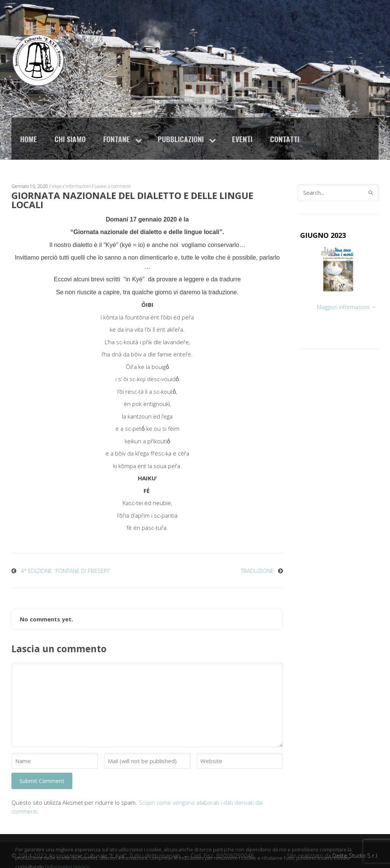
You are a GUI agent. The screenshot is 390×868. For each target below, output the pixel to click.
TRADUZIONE (257, 571)
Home (29, 139)
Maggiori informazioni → (347, 307)
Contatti (285, 139)
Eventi (242, 139)
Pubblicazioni (181, 139)
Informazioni (78, 186)
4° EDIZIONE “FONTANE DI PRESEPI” (66, 571)
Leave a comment (113, 186)
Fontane (117, 139)
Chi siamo (70, 139)
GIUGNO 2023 (323, 235)
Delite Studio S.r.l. (356, 855)
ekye (57, 186)
